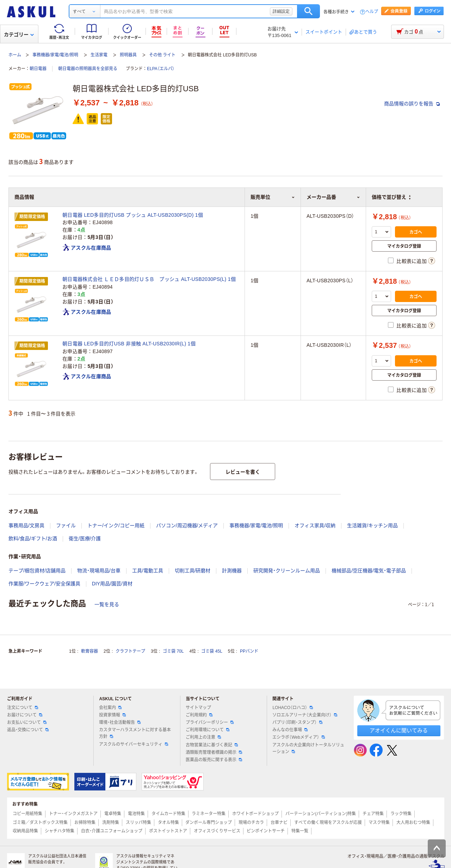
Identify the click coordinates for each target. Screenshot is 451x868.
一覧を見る (107, 604)
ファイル (66, 525)
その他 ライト (162, 55)
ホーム (15, 55)
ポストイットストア (168, 831)
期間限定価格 (32, 217)
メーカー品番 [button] (333, 197)
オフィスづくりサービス (217, 831)
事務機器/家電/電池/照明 (55, 55)
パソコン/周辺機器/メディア (187, 525)
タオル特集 (168, 823)
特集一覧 (300, 831)
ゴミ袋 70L (173, 651)
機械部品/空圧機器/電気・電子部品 (369, 571)
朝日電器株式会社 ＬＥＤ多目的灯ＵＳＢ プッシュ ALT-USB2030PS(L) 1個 (149, 279)
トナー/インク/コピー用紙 (116, 525)
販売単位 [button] (273, 197)
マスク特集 (379, 823)
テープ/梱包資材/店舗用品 (37, 571)
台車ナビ (279, 823)
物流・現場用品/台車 (99, 571)
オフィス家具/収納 (315, 525)
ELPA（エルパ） (161, 69)
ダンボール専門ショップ (209, 823)
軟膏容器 (89, 651)
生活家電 (99, 55)
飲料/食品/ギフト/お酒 (33, 538)
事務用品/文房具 (26, 525)
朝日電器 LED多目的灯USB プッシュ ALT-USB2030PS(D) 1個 (133, 215)
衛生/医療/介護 (85, 538)
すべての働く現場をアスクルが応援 (328, 823)
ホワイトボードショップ (255, 814)
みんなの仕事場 (290, 730)
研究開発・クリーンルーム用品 (287, 571)
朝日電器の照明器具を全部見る (88, 69)
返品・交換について (28, 730)
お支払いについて (27, 722)
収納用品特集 (25, 831)
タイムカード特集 (168, 814)
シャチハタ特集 (60, 831)
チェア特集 (373, 814)
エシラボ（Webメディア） (298, 737)
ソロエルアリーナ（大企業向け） (305, 715)
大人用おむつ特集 (413, 823)
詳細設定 (281, 11)
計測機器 (232, 571)
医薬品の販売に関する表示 (214, 760)
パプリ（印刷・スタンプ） (297, 722)
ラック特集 (401, 814)
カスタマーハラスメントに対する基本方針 (135, 733)
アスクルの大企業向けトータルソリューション (308, 748)
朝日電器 (38, 69)
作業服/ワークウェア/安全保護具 (44, 584)
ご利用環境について (208, 730)
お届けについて (25, 715)
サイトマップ (198, 708)
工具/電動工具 (148, 571)
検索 (308, 11)
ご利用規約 (199, 715)
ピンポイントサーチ (266, 831)
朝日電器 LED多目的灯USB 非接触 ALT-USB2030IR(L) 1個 (129, 344)
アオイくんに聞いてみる (399, 730)
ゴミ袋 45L (212, 651)
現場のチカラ (251, 823)
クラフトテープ (130, 651)
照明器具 (128, 55)
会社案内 (110, 708)
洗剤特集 (111, 823)
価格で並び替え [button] (391, 197)
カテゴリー (19, 35)
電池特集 (136, 814)
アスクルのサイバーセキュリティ (134, 744)
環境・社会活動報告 (120, 722)
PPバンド (249, 651)
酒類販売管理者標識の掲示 (214, 752)
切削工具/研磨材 (193, 571)
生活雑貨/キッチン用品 (372, 525)
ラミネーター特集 (209, 814)
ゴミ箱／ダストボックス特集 (40, 823)
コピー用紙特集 (27, 814)
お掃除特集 (85, 823)
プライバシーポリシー (210, 722)
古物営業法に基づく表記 (212, 745)
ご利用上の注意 (203, 737)
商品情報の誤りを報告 (412, 104)
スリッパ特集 (138, 823)
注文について (23, 708)
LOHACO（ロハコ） (293, 708)
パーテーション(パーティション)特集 (321, 814)
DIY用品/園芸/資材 (112, 584)
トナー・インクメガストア (73, 814)
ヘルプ (372, 12)
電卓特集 (113, 814)
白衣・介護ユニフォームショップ (112, 831)
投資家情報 (112, 715)
